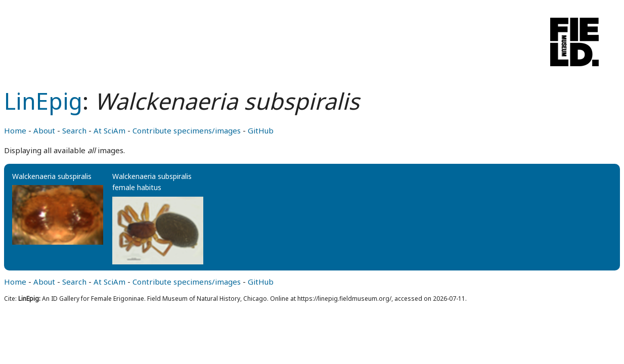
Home (15, 130)
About (44, 130)
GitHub (261, 130)
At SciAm (109, 130)
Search (74, 130)
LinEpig (43, 101)
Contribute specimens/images (187, 130)
